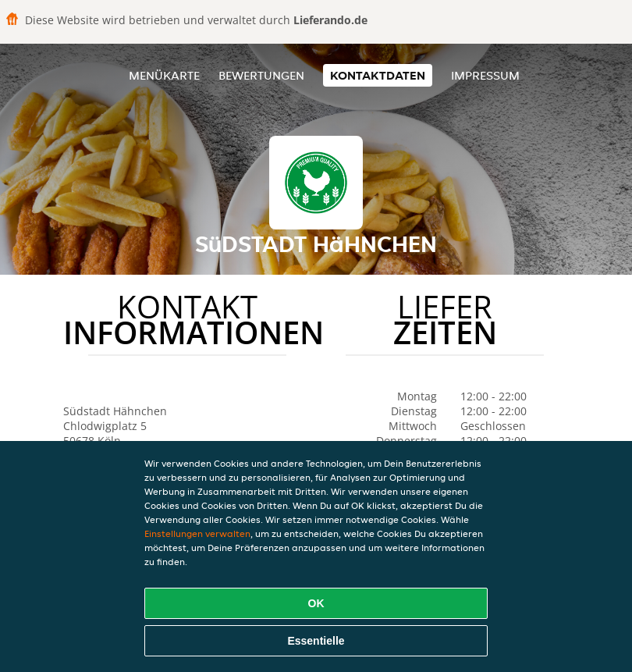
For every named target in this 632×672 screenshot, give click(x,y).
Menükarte (164, 75)
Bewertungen (261, 75)
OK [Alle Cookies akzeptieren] (316, 603)
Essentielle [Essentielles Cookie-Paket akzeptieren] (316, 641)
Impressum (485, 75)
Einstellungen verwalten (197, 533)
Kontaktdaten (378, 75)
